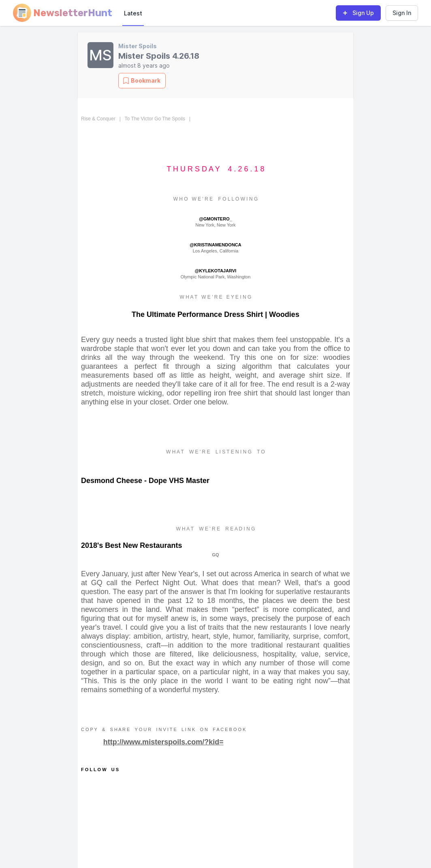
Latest (133, 13)
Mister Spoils (138, 46)
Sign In (402, 13)
